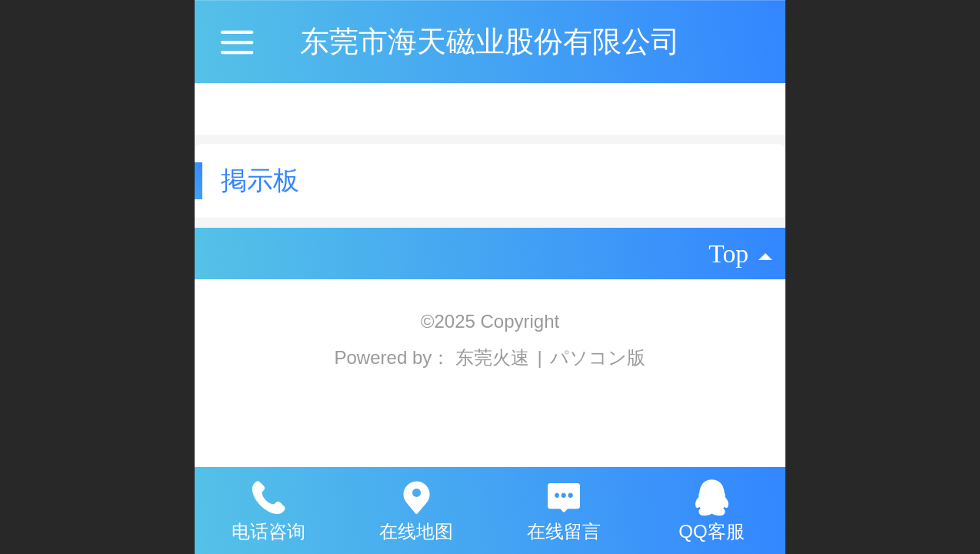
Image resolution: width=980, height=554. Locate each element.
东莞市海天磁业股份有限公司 (490, 41)
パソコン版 (598, 357)
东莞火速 (495, 357)
